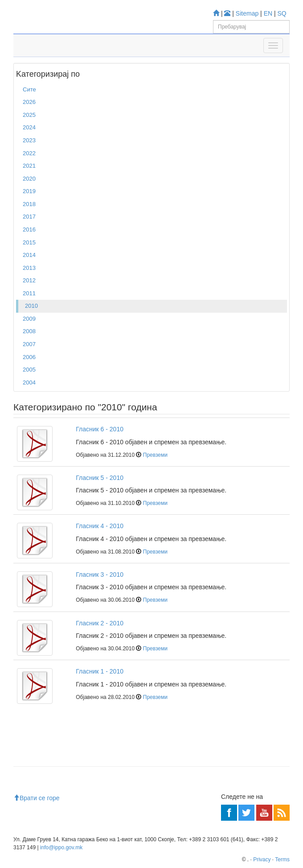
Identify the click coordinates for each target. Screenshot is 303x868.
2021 (29, 166)
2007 (29, 344)
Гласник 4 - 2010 (100, 526)
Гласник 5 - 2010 (100, 478)
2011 (29, 293)
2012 (29, 280)
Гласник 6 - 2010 (100, 429)
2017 (29, 217)
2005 (29, 370)
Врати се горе (37, 798)
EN (268, 13)
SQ (282, 13)
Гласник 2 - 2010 (100, 623)
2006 (29, 357)
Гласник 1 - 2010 (100, 671)
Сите (29, 89)
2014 (29, 255)
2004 (29, 382)
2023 (29, 140)
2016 (29, 229)
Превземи (155, 455)
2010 (31, 306)
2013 (29, 268)
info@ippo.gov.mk (61, 847)
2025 (29, 115)
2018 (29, 204)
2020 (29, 179)
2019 (29, 191)
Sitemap (247, 13)
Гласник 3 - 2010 (100, 575)
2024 (29, 127)
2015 (29, 242)
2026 (29, 102)
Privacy (262, 860)
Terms (282, 860)
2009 (29, 319)
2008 (29, 331)
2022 (29, 153)
